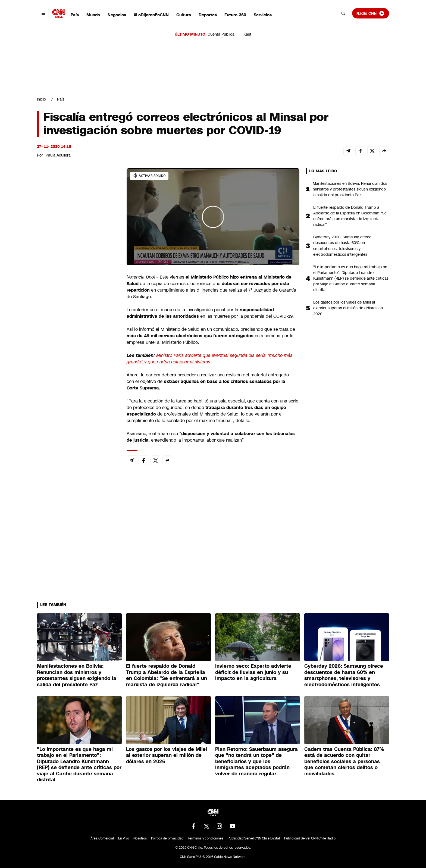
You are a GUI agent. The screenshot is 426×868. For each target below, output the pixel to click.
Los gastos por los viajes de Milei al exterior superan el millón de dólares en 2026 (348, 308)
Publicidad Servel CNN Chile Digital (254, 838)
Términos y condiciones (206, 838)
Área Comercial (102, 838)
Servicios (263, 15)
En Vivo (124, 838)
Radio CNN (371, 13)
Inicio (41, 99)
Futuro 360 (235, 15)
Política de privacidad (167, 838)
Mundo (93, 15)
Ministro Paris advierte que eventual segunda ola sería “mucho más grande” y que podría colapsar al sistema (209, 359)
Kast (247, 34)
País (75, 15)
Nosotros (140, 838)
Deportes (208, 15)
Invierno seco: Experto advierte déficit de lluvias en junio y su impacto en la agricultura (253, 672)
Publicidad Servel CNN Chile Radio (310, 838)
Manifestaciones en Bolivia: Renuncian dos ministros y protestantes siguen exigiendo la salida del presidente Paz (350, 189)
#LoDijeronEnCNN (151, 15)
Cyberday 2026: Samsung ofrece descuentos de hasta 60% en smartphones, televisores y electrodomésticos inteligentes (342, 246)
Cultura (184, 15)
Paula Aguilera (58, 155)
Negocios (117, 15)
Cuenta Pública (221, 34)
